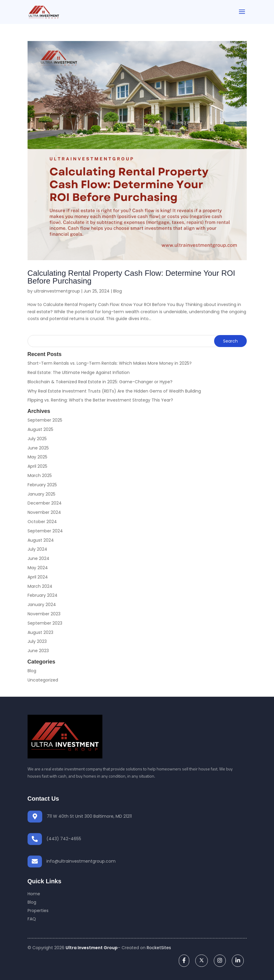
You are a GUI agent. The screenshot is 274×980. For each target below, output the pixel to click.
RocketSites (159, 948)
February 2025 (42, 485)
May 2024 (38, 568)
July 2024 (37, 549)
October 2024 (42, 522)
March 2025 (40, 475)
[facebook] (184, 960)
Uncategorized (43, 680)
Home (34, 894)
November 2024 (44, 512)
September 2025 (45, 420)
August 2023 (40, 632)
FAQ (32, 919)
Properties (38, 911)
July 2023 (37, 641)
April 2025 (37, 466)
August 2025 (40, 429)
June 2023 (38, 651)
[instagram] (220, 960)
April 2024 (38, 577)
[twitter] (202, 960)
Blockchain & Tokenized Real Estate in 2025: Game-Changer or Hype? (100, 382)
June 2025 (38, 448)
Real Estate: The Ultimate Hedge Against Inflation (79, 372)
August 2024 (41, 540)
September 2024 (45, 531)
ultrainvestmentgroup (57, 291)
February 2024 (43, 595)
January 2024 (42, 605)
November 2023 (44, 614)
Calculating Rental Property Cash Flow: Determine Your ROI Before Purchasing (131, 277)
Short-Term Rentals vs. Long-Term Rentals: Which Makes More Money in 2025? (110, 363)
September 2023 (45, 623)
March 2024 (40, 586)
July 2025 (37, 439)
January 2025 (41, 494)
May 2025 (37, 457)
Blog (118, 291)
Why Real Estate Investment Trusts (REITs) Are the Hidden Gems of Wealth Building (114, 391)
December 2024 (45, 503)
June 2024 (38, 558)
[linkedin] (238, 960)
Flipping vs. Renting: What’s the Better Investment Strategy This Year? (100, 400)
